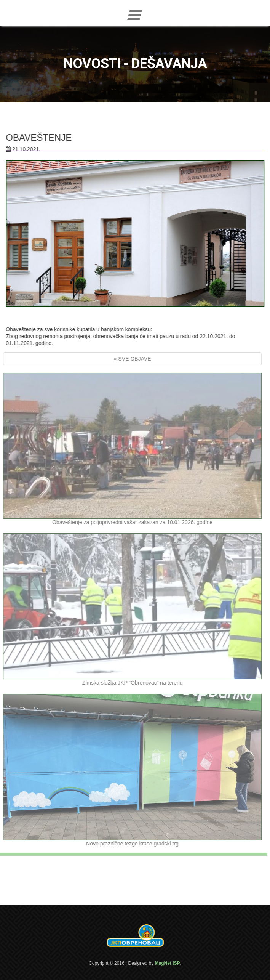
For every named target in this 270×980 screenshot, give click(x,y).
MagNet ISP (168, 963)
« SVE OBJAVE (131, 359)
